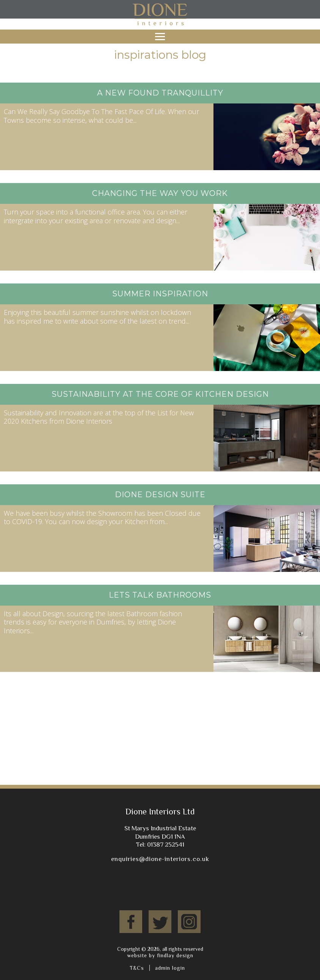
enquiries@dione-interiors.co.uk (160, 859)
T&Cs (137, 968)
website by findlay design (160, 955)
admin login (170, 968)
